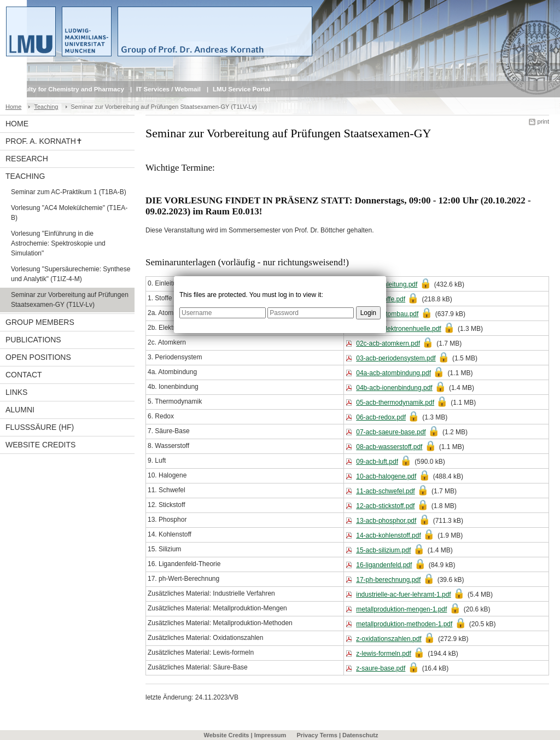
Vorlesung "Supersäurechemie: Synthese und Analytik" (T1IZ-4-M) (71, 274)
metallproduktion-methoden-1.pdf (404, 624)
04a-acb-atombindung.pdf (393, 373)
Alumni (20, 410)
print (543, 121)
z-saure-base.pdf (381, 668)
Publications (33, 340)
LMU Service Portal (241, 89)
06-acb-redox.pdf (381, 417)
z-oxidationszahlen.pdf (389, 639)
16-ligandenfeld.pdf (384, 565)
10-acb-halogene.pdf (386, 476)
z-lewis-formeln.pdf (384, 654)
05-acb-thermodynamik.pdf (395, 403)
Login (368, 313)
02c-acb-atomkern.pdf (388, 343)
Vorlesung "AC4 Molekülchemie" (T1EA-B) (69, 213)
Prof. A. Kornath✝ (44, 141)
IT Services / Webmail (168, 89)
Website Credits (40, 445)
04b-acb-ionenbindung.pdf (394, 388)
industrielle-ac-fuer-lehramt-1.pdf (403, 595)
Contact (24, 375)
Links (16, 392)
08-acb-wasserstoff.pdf (389, 447)
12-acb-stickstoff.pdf (385, 506)
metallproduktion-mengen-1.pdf (401, 609)
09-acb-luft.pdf (377, 462)
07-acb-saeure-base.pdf (391, 432)
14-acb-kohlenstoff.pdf (389, 535)
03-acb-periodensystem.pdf (396, 358)
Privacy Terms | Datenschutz (337, 735)
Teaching (46, 107)
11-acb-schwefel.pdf (385, 491)
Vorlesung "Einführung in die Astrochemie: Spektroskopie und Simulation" (58, 243)
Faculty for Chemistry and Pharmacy (69, 89)
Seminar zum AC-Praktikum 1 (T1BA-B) (69, 192)
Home (13, 107)
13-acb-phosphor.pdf (386, 521)
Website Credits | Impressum (245, 735)
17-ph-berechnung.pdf (388, 580)
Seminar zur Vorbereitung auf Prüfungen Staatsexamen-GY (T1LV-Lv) (70, 300)
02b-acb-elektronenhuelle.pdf (398, 329)
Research (27, 159)
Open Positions (38, 357)
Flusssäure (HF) (40, 427)
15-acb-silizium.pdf (383, 550)
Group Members (40, 322)
